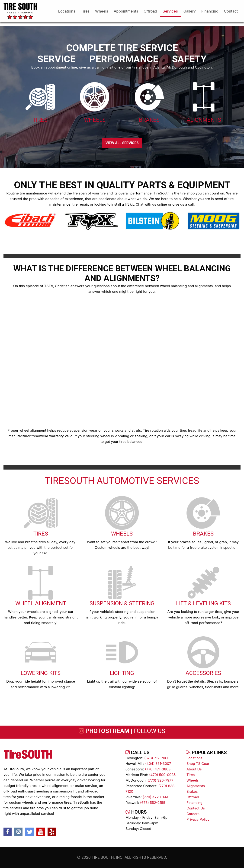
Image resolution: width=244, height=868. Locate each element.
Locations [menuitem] (67, 11)
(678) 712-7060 (157, 758)
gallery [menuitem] (190, 11)
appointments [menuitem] (126, 11)
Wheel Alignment (41, 603)
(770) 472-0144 (156, 797)
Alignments (204, 120)
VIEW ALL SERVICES (122, 143)
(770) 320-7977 (160, 780)
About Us (194, 769)
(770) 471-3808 (158, 769)
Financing (194, 803)
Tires (40, 120)
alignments (196, 786)
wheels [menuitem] (102, 11)
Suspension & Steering (122, 603)
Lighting (122, 673)
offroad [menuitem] (150, 11)
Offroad (193, 797)
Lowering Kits (41, 673)
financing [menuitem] (210, 11)
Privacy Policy (198, 819)
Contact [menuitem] (231, 11)
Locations (194, 758)
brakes (192, 791)
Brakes (149, 120)
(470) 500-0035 (162, 775)
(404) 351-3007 (158, 764)
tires (191, 775)
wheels (193, 780)
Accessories (203, 673)
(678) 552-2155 (153, 803)
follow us (149, 731)
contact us (196, 808)
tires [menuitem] (85, 11)
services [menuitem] (170, 11)
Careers (193, 814)
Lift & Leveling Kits (203, 603)
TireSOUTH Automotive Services (122, 481)
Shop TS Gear (198, 764)
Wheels (95, 120)
